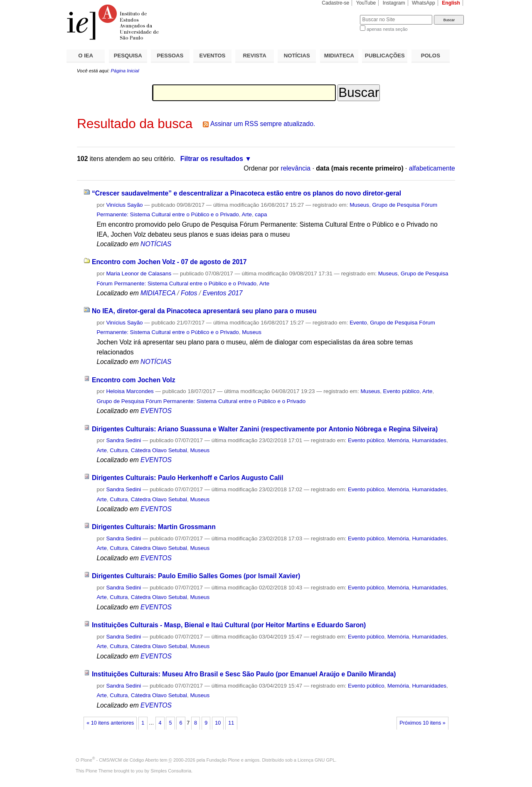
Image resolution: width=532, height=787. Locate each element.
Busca (340, 15)
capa (261, 214)
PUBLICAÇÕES (385, 56)
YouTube (366, 3)
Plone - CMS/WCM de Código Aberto (120, 760)
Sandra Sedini (123, 440)
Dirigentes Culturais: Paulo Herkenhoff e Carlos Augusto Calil (188, 478)
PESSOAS (170, 56)
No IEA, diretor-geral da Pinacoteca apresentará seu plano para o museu (204, 311)
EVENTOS (213, 56)
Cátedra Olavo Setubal (159, 450)
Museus (359, 205)
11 (231, 723)
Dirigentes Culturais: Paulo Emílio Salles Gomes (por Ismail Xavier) (196, 576)
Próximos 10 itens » (422, 723)
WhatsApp (424, 3)
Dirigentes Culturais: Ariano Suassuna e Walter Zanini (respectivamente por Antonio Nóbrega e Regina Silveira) (265, 429)
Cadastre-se (335, 3)
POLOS (431, 56)
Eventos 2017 (222, 293)
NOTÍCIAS (297, 56)
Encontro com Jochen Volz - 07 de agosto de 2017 (169, 262)
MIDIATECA (339, 56)
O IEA (86, 56)
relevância (296, 168)
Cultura (119, 450)
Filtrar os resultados (212, 159)
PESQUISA (128, 56)
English (451, 3)
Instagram (394, 3)
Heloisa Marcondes (130, 391)
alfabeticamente (432, 168)
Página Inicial (125, 71)
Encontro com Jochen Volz (134, 380)
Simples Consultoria (171, 771)
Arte (247, 214)
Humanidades (429, 440)
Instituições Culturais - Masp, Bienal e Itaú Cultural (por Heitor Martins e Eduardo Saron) (229, 625)
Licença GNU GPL (316, 760)
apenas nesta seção (387, 29)
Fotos (189, 293)
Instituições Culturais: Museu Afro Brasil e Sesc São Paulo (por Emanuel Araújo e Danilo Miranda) (244, 674)
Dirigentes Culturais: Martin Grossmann (154, 527)
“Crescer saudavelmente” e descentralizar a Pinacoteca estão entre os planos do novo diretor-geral (246, 193)
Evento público (401, 391)
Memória (398, 440)
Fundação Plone (223, 760)
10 (218, 723)
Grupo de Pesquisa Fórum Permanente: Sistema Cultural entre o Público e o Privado (201, 401)
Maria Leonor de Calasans (139, 273)
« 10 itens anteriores (110, 723)
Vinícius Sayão (124, 205)
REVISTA (255, 56)
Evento (358, 323)
